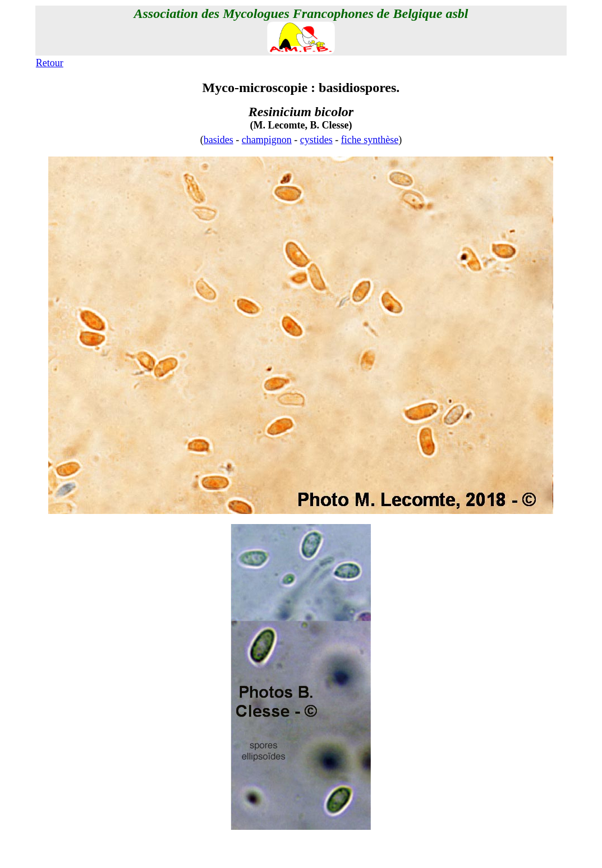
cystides (316, 140)
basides (219, 140)
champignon (267, 140)
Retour (50, 63)
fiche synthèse (370, 140)
